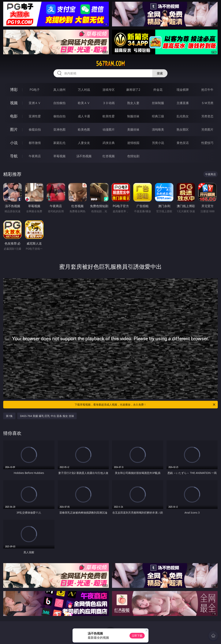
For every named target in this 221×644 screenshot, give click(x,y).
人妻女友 (84, 143)
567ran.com (110, 64)
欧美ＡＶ (84, 103)
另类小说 (158, 143)
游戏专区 (109, 90)
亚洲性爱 (35, 116)
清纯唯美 (158, 129)
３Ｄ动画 (109, 103)
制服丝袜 (133, 116)
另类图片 (207, 129)
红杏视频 (109, 156)
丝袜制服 (158, 103)
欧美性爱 (109, 116)
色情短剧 (133, 156)
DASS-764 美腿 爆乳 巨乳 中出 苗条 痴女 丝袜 (47, 416)
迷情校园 (133, 143)
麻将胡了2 (133, 90)
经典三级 (158, 116)
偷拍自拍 (59, 116)
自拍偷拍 (59, 103)
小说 (14, 143)
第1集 (9, 416)
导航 (14, 156)
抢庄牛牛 (207, 90)
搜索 (160, 73)
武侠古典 (109, 143)
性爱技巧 (207, 143)
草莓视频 (59, 156)
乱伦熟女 (183, 116)
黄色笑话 (183, 143)
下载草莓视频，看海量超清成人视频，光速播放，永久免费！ (145, 405)
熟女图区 (183, 129)
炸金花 (158, 90)
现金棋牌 (183, 90)
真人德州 (59, 90)
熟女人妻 (133, 103)
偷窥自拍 (35, 129)
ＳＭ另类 (207, 103)
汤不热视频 (84, 156)
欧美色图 (84, 129)
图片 (14, 129)
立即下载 (137, 636)
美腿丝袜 (133, 129)
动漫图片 (109, 129)
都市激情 (35, 143)
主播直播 (183, 103)
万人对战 (84, 90)
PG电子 (35, 90)
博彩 (14, 90)
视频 (14, 103)
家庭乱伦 (59, 143)
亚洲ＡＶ (35, 103)
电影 (14, 116)
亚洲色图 (59, 129)
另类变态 (207, 116)
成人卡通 (84, 116)
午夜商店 (35, 156)
